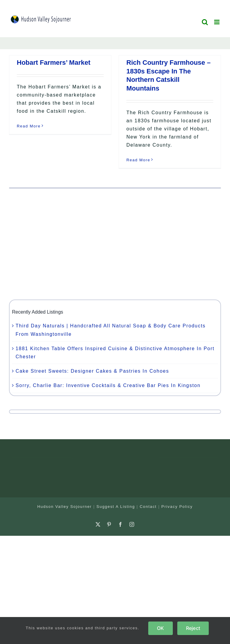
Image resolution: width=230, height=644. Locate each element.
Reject (193, 628)
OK (160, 628)
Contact (148, 507)
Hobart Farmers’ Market (54, 63)
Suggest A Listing (116, 507)
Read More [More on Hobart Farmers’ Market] (29, 126)
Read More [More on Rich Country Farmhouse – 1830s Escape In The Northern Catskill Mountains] (138, 160)
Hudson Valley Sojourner (64, 507)
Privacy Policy (177, 507)
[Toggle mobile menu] (218, 22)
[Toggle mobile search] (205, 22)
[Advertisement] (115, 244)
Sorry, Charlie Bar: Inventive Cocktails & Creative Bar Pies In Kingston (108, 385)
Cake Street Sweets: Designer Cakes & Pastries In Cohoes (92, 371)
